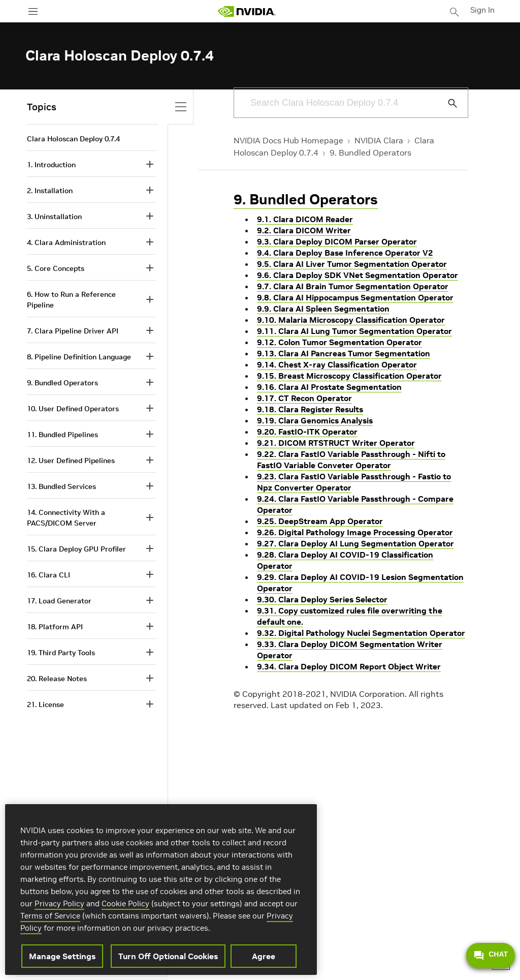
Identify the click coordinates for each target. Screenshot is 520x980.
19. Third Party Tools (61, 653)
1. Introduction (51, 165)
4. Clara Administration (66, 242)
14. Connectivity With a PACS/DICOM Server (66, 518)
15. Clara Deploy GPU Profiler (76, 549)
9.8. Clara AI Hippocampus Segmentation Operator (355, 297)
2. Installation (50, 191)
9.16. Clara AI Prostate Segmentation (329, 387)
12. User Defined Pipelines (71, 461)
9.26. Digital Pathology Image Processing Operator (355, 532)
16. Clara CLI (48, 575)
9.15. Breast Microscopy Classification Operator (349, 376)
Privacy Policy (59, 904)
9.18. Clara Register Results (310, 409)
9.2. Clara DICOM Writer (304, 230)
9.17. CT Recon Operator (304, 398)
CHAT (491, 956)
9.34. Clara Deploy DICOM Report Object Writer (349, 666)
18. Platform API (55, 627)
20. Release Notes (57, 679)
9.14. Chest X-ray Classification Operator (337, 364)
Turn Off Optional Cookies (168, 956)
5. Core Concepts (56, 268)
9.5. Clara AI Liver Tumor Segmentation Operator (352, 264)
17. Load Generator (59, 601)
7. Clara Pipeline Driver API (73, 331)
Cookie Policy (125, 904)
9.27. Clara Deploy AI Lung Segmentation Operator (355, 543)
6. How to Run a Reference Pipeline (71, 300)
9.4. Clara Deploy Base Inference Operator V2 (345, 253)
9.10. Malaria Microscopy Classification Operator (351, 320)
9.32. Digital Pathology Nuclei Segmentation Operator (361, 633)
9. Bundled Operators (370, 152)
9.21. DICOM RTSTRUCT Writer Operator (336, 443)
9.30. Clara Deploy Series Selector (322, 599)
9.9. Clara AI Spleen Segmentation (323, 309)
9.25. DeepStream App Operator (320, 521)
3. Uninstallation (54, 217)
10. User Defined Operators (73, 409)
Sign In (483, 10)
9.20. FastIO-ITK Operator (307, 432)
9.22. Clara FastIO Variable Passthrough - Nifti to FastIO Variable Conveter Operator (351, 460)
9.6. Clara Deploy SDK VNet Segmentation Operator (357, 275)
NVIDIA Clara (379, 140)
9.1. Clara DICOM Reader (305, 219)
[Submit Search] (447, 103)
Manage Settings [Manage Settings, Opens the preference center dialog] (62, 956)
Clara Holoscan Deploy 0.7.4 (73, 139)
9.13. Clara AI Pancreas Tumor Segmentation (344, 353)
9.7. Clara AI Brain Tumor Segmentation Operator (353, 286)
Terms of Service (50, 916)
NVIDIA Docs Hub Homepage (288, 140)
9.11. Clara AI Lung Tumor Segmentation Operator (354, 331)
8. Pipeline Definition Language (79, 357)
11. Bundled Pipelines (62, 435)
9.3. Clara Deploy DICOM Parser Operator (337, 241)
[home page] (248, 11)
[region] (161, 890)
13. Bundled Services (61, 486)
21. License (45, 705)
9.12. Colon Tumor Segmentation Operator (339, 342)
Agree (264, 956)
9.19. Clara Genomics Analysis (315, 420)
